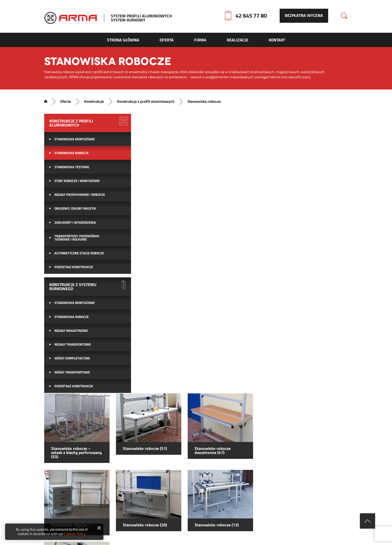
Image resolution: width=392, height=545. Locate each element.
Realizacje (216, 516)
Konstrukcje (93, 104)
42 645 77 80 (252, 16)
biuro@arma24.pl (188, 487)
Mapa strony (155, 516)
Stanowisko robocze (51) (241, 171)
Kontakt (187, 516)
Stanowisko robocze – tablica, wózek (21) (167, 249)
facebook (261, 486)
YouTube (308, 486)
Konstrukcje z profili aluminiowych (145, 104)
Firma (243, 516)
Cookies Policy (75, 534)
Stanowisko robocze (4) (168, 319)
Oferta (65, 104)
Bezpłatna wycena (305, 16)
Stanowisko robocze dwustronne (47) (309, 173)
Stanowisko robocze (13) (313, 247)
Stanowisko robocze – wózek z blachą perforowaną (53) (172, 175)
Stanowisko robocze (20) (241, 247)
